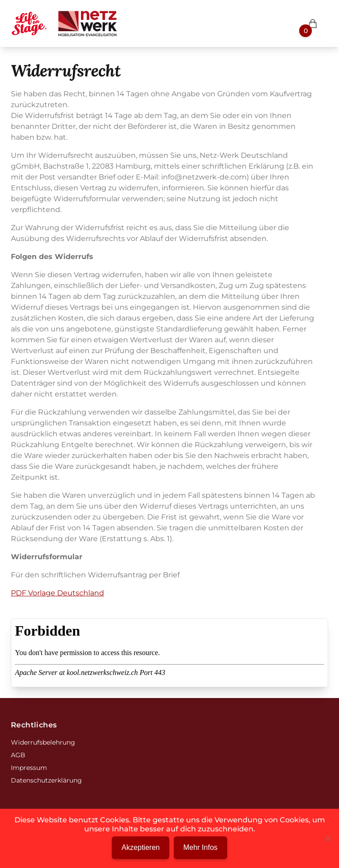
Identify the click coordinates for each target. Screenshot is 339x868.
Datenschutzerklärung (46, 780)
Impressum (29, 768)
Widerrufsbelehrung (43, 742)
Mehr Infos (201, 847)
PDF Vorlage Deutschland (57, 593)
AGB (18, 755)
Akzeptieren (141, 847)
